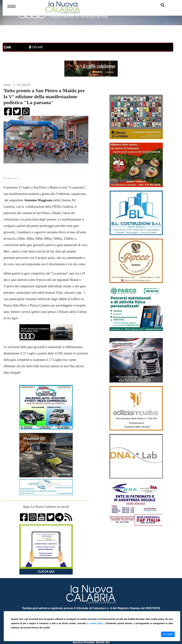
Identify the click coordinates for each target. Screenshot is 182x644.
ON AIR (36, 47)
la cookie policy (95, 623)
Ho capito (168, 634)
